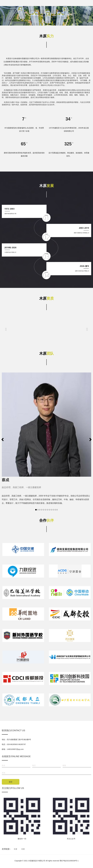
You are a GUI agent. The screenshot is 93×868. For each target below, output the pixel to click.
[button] (6, 330)
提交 (11, 782)
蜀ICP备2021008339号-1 (69, 861)
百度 (15, 849)
